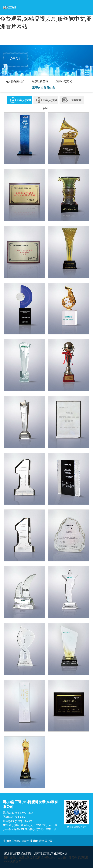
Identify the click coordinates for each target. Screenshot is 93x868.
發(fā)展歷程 (40, 81)
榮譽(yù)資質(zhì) (44, 87)
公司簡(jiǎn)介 (16, 81)
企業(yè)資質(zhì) (47, 104)
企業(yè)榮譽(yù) (21, 104)
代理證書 (72, 100)
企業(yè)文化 (64, 81)
